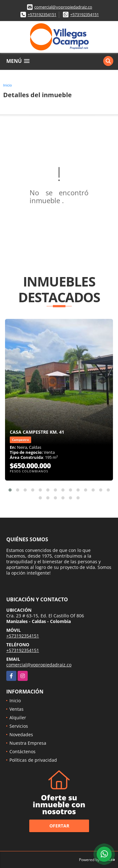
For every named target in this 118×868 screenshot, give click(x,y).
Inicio (8, 85)
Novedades (21, 734)
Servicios (19, 726)
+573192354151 (42, 14)
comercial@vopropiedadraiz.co (63, 7)
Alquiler (18, 718)
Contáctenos (22, 751)
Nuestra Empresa (28, 743)
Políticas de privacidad (33, 760)
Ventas (17, 709)
